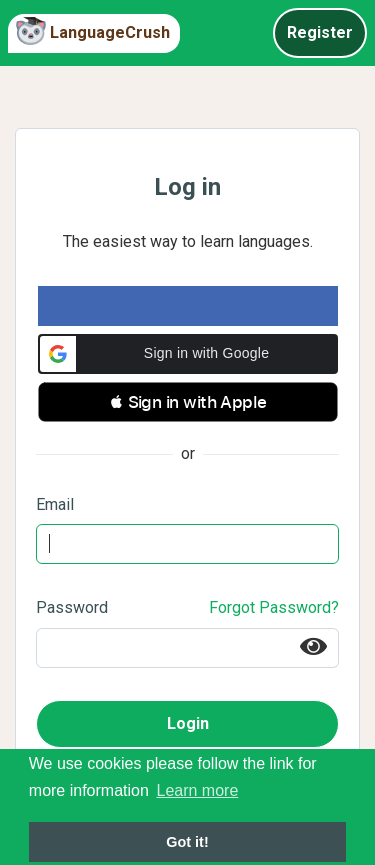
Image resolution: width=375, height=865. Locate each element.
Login (188, 723)
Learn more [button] (197, 790)
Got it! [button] (187, 842)
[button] (188, 354)
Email (55, 504)
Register (320, 32)
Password (72, 607)
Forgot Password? (274, 607)
